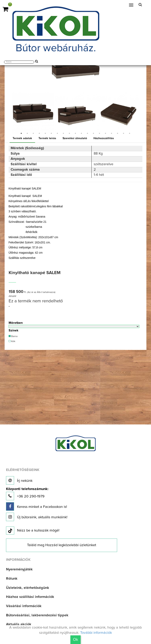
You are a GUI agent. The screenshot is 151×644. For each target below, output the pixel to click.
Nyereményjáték (19, 569)
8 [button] (63, 133)
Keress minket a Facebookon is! (36, 506)
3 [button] (33, 133)
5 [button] (45, 133)
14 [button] (99, 133)
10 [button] (75, 133)
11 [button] (81, 133)
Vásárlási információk (24, 606)
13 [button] (93, 133)
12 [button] (87, 133)
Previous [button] (9, 113)
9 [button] (69, 133)
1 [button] (21, 133)
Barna (13, 336)
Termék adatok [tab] (22, 138)
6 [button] (51, 133)
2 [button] (27, 133)
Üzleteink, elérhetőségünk (28, 588)
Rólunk (12, 579)
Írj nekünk (19, 480)
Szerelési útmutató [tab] (75, 138)
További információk (96, 633)
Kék (12, 341)
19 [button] (130, 133)
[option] (33, 113)
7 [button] (57, 133)
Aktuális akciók (19, 624)
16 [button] (111, 133)
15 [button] (105, 133)
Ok (75, 640)
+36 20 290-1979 (27, 494)
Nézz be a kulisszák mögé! (33, 531)
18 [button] (124, 133)
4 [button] (39, 133)
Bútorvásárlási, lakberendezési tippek (37, 615)
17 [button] (118, 133)
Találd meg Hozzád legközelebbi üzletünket (62, 545)
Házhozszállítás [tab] (104, 138)
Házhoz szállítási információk (30, 597)
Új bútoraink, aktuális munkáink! (37, 517)
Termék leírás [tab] (47, 138)
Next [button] (142, 113)
